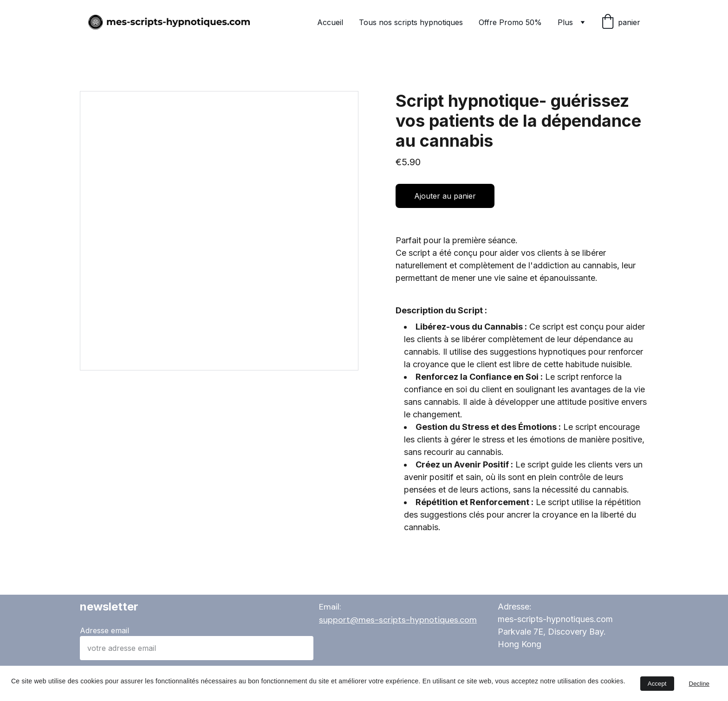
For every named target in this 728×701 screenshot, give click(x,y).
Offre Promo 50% (510, 22)
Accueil (330, 22)
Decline (699, 684)
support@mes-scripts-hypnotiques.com (398, 620)
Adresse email (104, 630)
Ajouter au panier (445, 196)
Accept (657, 684)
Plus (565, 22)
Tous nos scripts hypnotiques (411, 22)
